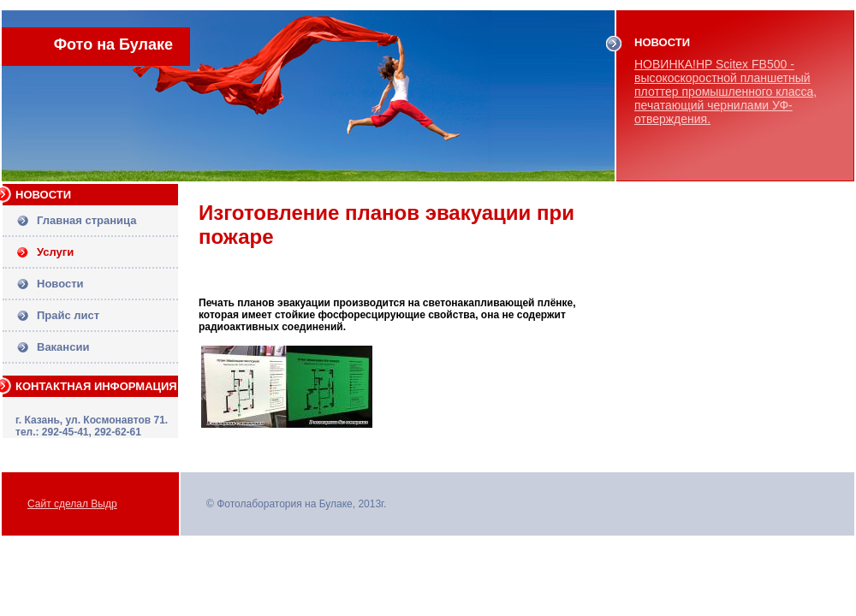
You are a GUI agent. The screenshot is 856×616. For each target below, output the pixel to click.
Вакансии (63, 347)
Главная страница (86, 220)
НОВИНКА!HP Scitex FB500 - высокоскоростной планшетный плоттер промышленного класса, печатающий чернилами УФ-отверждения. (725, 92)
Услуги (55, 252)
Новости (60, 284)
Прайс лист (68, 315)
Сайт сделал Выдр (72, 504)
